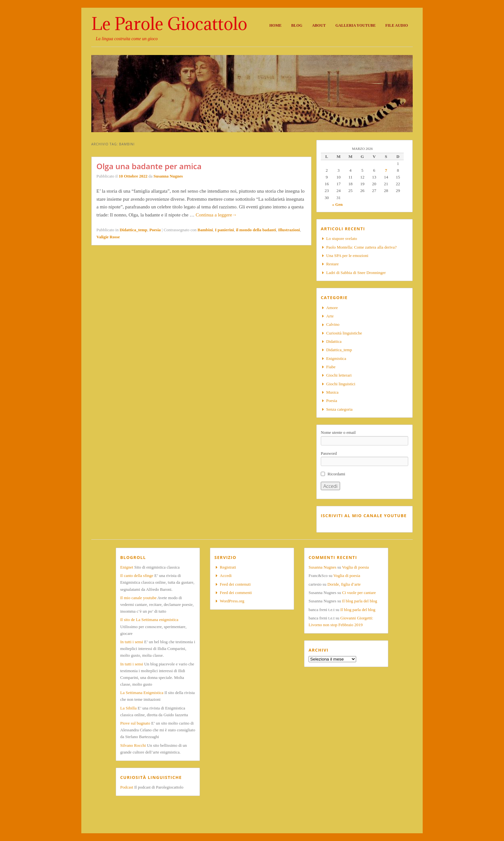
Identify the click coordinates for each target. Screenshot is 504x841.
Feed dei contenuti (235, 584)
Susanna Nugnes (168, 176)
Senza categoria (339, 409)
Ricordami (336, 474)
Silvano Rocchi (133, 745)
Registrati (228, 567)
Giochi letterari (339, 375)
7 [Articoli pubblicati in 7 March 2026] (386, 170)
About (319, 25)
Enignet (127, 567)
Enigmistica (336, 358)
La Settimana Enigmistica (142, 693)
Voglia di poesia (355, 567)
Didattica (334, 341)
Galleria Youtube (355, 25)
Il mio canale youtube (138, 598)
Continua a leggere (216, 215)
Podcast (127, 787)
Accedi (226, 576)
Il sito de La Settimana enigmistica (149, 620)
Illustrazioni (289, 230)
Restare (333, 264)
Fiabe (331, 367)
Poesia (155, 230)
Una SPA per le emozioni (347, 256)
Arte (330, 316)
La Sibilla (128, 708)
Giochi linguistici (341, 384)
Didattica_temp (133, 230)
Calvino (333, 324)
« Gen (337, 204)
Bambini (205, 230)
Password (329, 453)
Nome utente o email (338, 432)
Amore (332, 308)
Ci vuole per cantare (359, 593)
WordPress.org (232, 601)
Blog (297, 25)
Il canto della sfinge (137, 576)
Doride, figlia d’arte (344, 584)
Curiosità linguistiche (344, 333)
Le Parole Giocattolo (169, 24)
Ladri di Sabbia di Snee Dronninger (356, 273)
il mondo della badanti (256, 230)
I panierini (225, 230)
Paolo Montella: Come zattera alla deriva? (361, 247)
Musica (332, 392)
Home (275, 25)
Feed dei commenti (236, 593)
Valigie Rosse (108, 237)
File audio (397, 25)
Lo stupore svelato (342, 238)
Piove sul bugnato (135, 723)
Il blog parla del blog (360, 601)
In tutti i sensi (132, 642)
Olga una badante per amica (149, 166)
